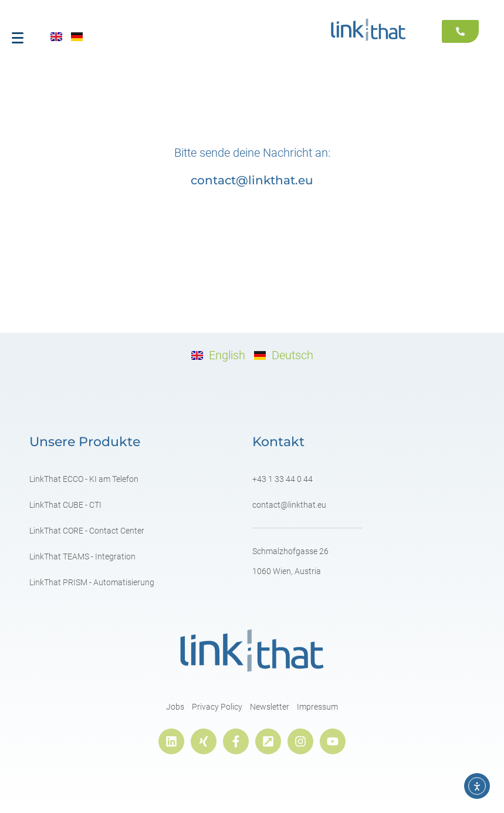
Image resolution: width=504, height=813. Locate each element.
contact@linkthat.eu (252, 180)
